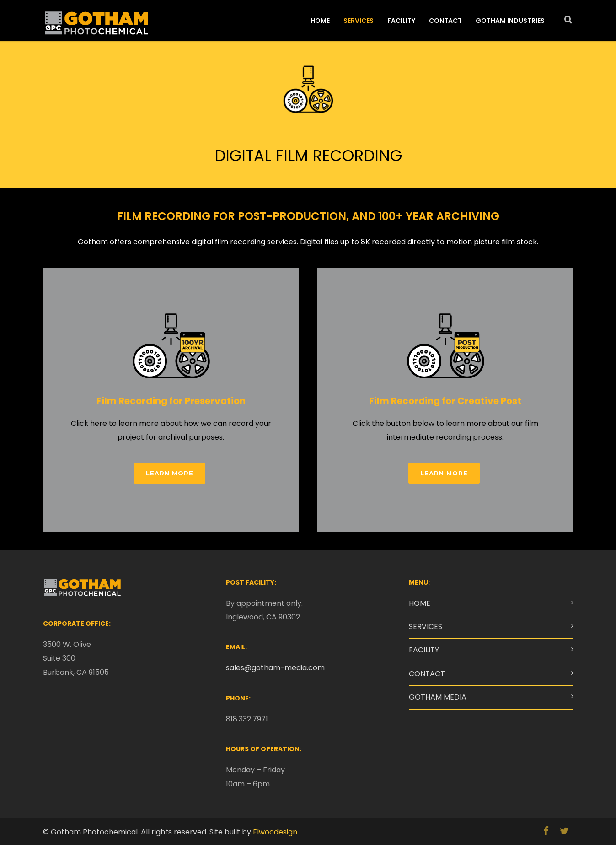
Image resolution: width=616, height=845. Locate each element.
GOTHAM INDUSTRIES (510, 21)
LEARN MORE (170, 473)
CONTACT (445, 21)
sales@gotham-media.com (275, 668)
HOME (320, 21)
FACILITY (401, 21)
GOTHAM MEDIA (438, 697)
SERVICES (359, 21)
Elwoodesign (275, 832)
